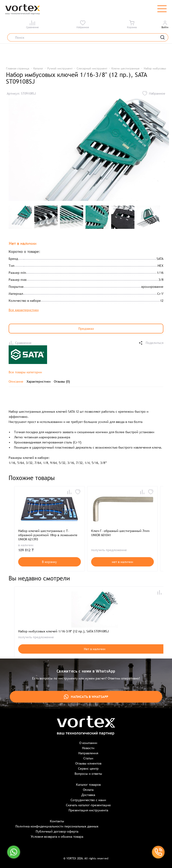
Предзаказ (86, 329)
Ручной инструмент (60, 69)
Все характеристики (24, 310)
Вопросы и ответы (88, 774)
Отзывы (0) (62, 381)
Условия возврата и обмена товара (57, 837)
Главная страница (18, 69)
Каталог (38, 69)
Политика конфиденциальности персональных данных (57, 826)
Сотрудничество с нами (88, 800)
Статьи (88, 758)
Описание (16, 381)
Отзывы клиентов (88, 763)
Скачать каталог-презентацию (88, 805)
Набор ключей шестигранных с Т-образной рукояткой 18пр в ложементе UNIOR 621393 (48, 535)
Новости (88, 748)
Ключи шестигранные (126, 69)
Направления (88, 753)
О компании (88, 743)
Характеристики (39, 381)
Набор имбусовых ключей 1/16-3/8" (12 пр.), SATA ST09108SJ (64, 631)
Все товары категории (25, 372)
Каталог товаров (88, 785)
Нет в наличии (95, 649)
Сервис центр (88, 769)
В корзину (49, 562)
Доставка (88, 795)
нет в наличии (122, 562)
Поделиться (151, 343)
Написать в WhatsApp (86, 697)
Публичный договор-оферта (57, 831)
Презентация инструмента (88, 810)
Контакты (57, 821)
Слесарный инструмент (92, 69)
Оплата (88, 790)
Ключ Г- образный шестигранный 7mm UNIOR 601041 (120, 533)
